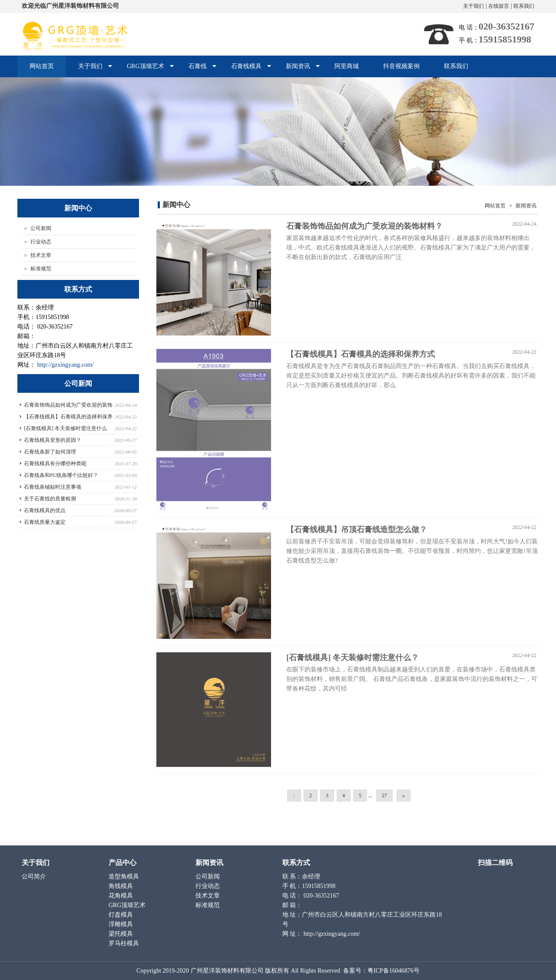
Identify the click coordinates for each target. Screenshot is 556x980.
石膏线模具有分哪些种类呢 (55, 464)
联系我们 (524, 6)
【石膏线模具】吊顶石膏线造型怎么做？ (357, 529)
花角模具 (122, 896)
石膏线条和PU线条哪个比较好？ (61, 475)
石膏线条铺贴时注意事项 (53, 487)
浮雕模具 (122, 924)
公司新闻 (41, 228)
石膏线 (197, 70)
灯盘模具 (122, 915)
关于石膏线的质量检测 (50, 499)
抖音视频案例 (401, 66)
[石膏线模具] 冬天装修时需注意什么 (65, 428)
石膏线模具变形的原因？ (53, 440)
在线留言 (499, 6)
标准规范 (41, 269)
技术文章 (41, 255)
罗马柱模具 (125, 943)
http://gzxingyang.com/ (66, 365)
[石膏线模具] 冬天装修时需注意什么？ (352, 658)
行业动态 (41, 242)
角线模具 (122, 886)
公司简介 (35, 876)
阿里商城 (347, 66)
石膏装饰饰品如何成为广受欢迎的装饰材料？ (364, 226)
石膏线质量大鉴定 (45, 522)
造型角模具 (125, 876)
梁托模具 (122, 934)
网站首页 (42, 66)
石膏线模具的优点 (45, 510)
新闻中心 (176, 205)
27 (384, 796)
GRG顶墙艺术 (144, 70)
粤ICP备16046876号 (394, 971)
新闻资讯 (297, 70)
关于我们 (473, 6)
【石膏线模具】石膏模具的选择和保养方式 (361, 354)
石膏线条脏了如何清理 (50, 452)
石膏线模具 (245, 70)
